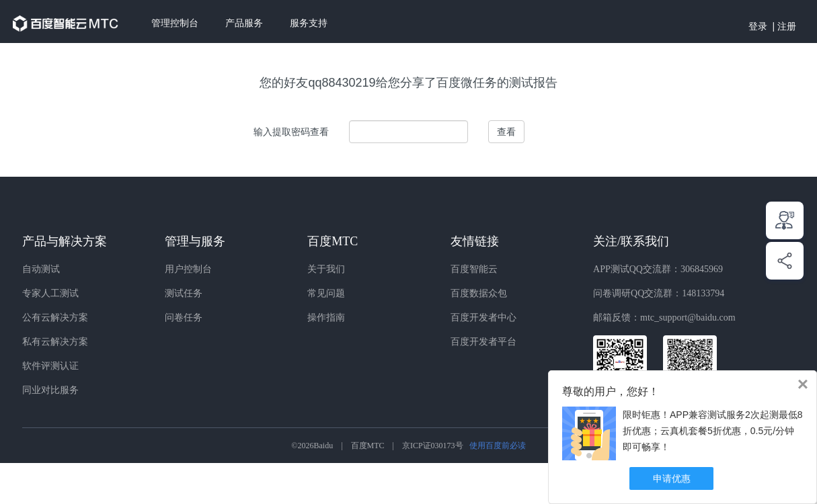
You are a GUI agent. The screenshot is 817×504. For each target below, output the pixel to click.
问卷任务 (184, 318)
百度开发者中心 (483, 318)
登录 (758, 27)
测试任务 (184, 293)
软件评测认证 (50, 366)
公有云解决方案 (55, 318)
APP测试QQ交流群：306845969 (658, 269)
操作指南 (326, 318)
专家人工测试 (50, 293)
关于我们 (326, 269)
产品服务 (244, 23)
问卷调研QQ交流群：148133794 (659, 293)
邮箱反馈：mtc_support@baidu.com (664, 318)
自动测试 (41, 269)
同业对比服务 (50, 390)
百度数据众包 (479, 293)
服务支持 (309, 23)
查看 (506, 132)
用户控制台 (188, 269)
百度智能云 (474, 269)
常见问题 (326, 293)
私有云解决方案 (55, 342)
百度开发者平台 (483, 342)
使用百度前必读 (498, 446)
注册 (787, 27)
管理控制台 (175, 23)
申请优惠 (672, 478)
